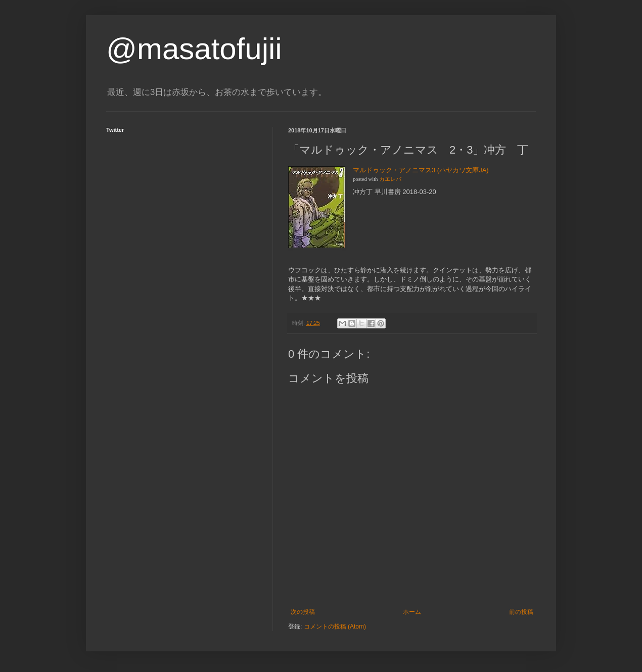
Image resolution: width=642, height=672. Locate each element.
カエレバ (390, 179)
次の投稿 (303, 612)
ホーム (412, 612)
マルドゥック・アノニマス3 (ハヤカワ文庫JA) (421, 170)
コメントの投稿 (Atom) (335, 627)
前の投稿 (521, 612)
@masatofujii (194, 49)
